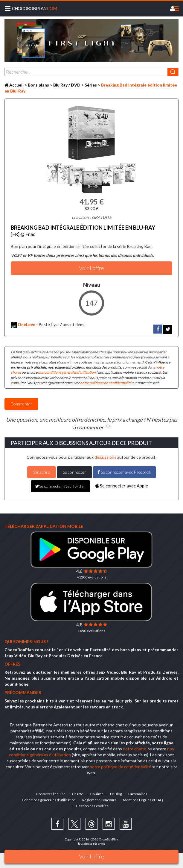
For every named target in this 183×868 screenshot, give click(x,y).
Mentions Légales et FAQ (143, 800)
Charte (78, 794)
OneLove (23, 324)
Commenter (21, 404)
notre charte (135, 749)
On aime (97, 794)
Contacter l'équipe (51, 794)
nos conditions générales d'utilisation (67, 372)
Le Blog (116, 794)
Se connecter (74, 472)
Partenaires (138, 794)
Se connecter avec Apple (122, 486)
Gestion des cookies (92, 806)
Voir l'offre (91, 856)
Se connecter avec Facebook (124, 472)
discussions (105, 457)
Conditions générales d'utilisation (49, 800)
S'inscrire (42, 472)
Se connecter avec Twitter (60, 486)
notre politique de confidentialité (106, 383)
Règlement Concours (99, 800)
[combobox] (91, 72)
